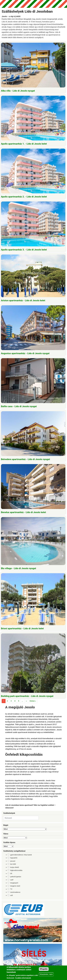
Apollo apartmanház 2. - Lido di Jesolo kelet (24, 197)
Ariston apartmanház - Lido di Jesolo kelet (23, 300)
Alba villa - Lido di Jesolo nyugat (18, 91)
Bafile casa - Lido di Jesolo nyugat (19, 406)
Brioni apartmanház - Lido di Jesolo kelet (22, 628)
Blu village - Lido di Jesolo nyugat (19, 568)
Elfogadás (44, 969)
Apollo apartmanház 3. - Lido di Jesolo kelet (24, 250)
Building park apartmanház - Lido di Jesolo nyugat (27, 696)
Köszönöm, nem (46, 974)
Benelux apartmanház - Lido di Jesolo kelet (23, 512)
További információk (23, 978)
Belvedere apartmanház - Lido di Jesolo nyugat (25, 459)
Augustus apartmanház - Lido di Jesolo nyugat (25, 353)
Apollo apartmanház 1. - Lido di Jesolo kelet (24, 144)
